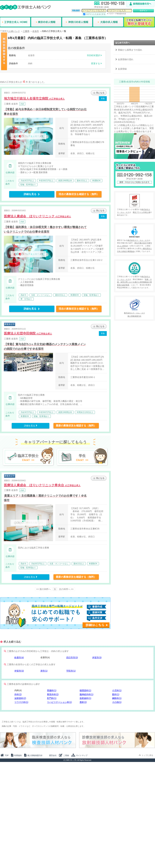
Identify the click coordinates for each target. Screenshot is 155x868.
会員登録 (122, 69)
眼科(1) (116, 694)
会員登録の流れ (126, 59)
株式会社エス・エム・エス (138, 240)
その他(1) (117, 702)
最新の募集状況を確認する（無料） (76, 426)
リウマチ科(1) (21, 702)
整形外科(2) (53, 694)
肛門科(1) (52, 698)
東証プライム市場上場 (141, 212)
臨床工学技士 (28, 458)
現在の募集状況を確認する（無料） (79, 194)
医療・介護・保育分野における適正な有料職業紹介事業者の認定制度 (134, 282)
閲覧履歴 (76, 11)
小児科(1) (117, 690)
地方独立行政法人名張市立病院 (34, 98)
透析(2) (83, 702)
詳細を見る (32, 194)
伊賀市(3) (97, 657)
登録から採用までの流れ (130, 50)
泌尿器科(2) (20, 698)
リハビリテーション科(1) (59, 702)
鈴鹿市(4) (19, 657)
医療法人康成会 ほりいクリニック (37, 216)
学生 (82, 458)
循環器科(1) (85, 690)
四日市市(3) (72, 657)
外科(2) (18, 694)
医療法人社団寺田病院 (28, 333)
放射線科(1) (85, 698)
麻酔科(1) (117, 698)
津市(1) (44, 671)
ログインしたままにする (96, 14)
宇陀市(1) (71, 671)
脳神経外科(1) (86, 694)
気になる (99, 93)
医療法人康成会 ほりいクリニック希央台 (42, 485)
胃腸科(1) (52, 690)
